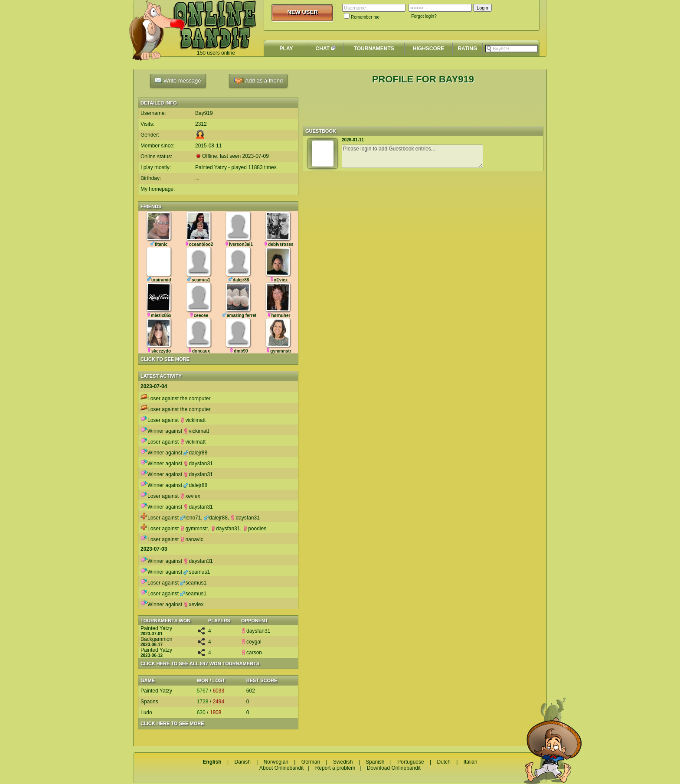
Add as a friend (258, 81)
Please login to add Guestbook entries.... (412, 156)
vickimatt (193, 420)
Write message (178, 80)
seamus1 (197, 572)
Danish (242, 762)
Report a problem (335, 768)
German (311, 762)
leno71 (190, 518)
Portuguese (410, 762)
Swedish (343, 762)
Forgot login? (424, 16)
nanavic (191, 539)
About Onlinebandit (281, 768)
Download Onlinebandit (394, 768)
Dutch (443, 762)
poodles (255, 529)
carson (252, 653)
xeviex (190, 496)
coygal (251, 642)
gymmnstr (194, 529)
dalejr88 (195, 453)
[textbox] (511, 49)
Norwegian (276, 762)
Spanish (375, 762)
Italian (471, 762)
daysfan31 (198, 464)
